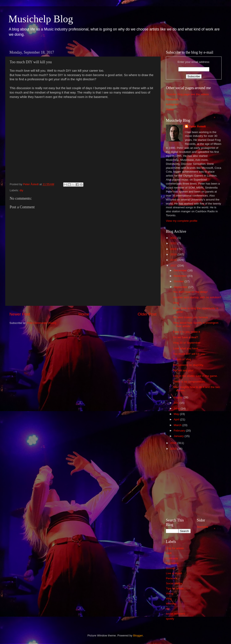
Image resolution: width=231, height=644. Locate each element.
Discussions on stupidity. (188, 365)
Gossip (170, 568)
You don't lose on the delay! (190, 292)
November (181, 276)
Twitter (170, 109)
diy (21, 190)
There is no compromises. (189, 382)
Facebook (172, 99)
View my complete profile (182, 221)
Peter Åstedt (197, 126)
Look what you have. (186, 348)
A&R (169, 553)
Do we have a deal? (186, 337)
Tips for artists (175, 588)
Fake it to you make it (186, 332)
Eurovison (172, 563)
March (178, 425)
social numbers (175, 614)
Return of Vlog (182, 359)
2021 (174, 243)
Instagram (172, 104)
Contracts (172, 558)
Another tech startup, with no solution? (197, 297)
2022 (174, 238)
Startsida (203, 527)
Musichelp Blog (41, 19)
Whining (171, 604)
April (177, 419)
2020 (174, 249)
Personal (171, 578)
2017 (174, 266)
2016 (174, 443)
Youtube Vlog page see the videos (187, 94)
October (179, 281)
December (181, 270)
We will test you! (183, 370)
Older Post (147, 314)
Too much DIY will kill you (189, 354)
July (177, 403)
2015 (174, 449)
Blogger (138, 635)
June (177, 408)
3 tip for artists (175, 548)
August (178, 397)
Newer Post (20, 314)
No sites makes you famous (190, 317)
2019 (174, 254)
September (181, 287)
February (180, 431)
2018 (174, 260)
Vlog (176, 303)
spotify (170, 619)
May (177, 414)
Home (84, 314)
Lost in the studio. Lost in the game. (195, 376)
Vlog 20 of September (187, 343)
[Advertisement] (194, 484)
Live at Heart (174, 573)
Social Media (174, 583)
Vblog (170, 593)
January (179, 436)
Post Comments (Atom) (42, 323)
